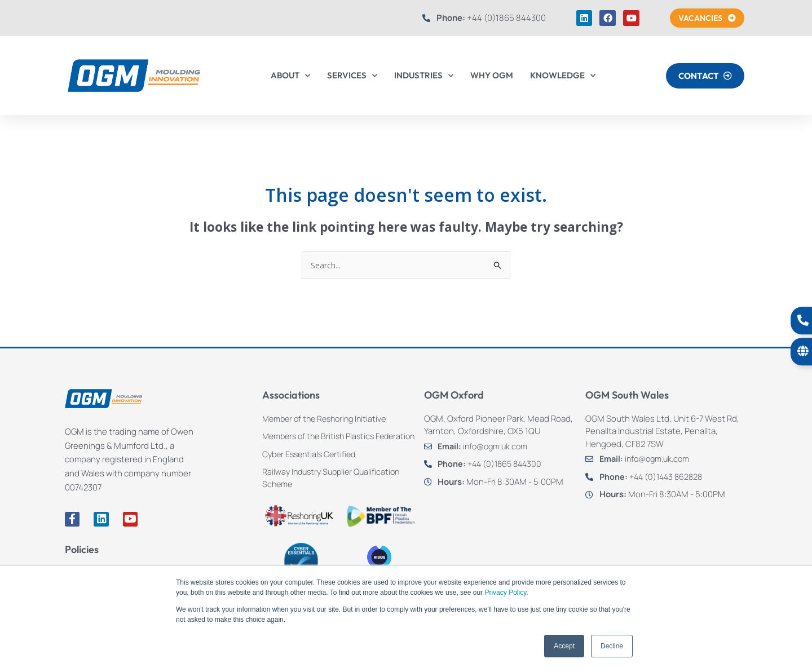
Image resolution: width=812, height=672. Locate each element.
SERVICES (352, 76)
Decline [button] (612, 646)
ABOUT (290, 76)
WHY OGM (492, 75)
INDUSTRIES (424, 76)
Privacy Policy (505, 593)
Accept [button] (564, 646)
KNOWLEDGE (563, 76)
